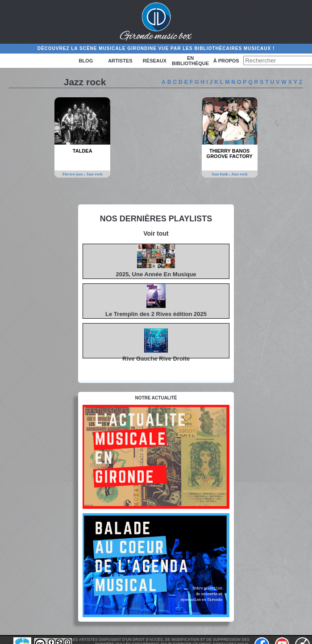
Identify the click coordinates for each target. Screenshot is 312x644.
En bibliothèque (190, 61)
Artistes (120, 61)
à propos (226, 61)
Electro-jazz (73, 174)
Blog (86, 61)
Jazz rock (94, 174)
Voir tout (156, 233)
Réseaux (155, 61)
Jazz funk (220, 174)
